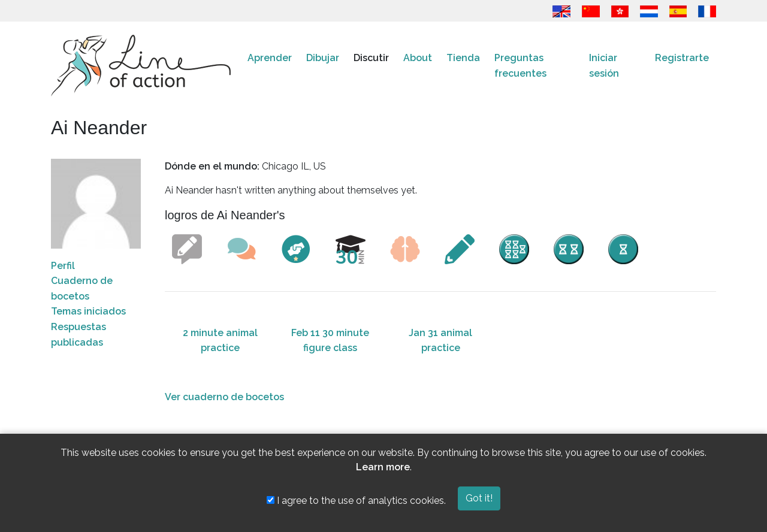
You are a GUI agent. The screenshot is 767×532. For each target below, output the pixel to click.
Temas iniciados (88, 311)
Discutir (371, 58)
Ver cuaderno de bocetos (224, 397)
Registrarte (682, 58)
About (418, 58)
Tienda (463, 58)
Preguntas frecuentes (520, 66)
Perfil (63, 266)
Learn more (383, 467)
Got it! (479, 498)
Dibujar (323, 58)
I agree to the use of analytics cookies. (356, 501)
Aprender (270, 58)
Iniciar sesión (604, 66)
